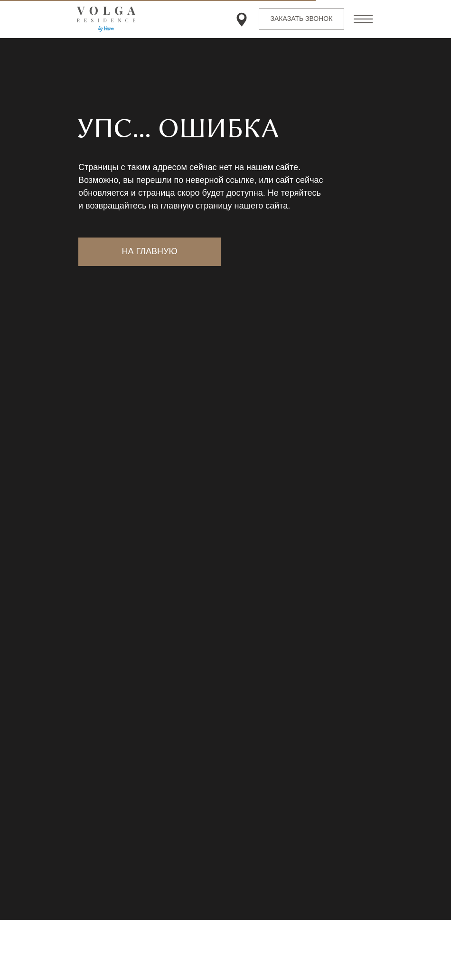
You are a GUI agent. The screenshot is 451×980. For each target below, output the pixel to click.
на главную (149, 251)
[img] (242, 19)
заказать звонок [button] (302, 19)
